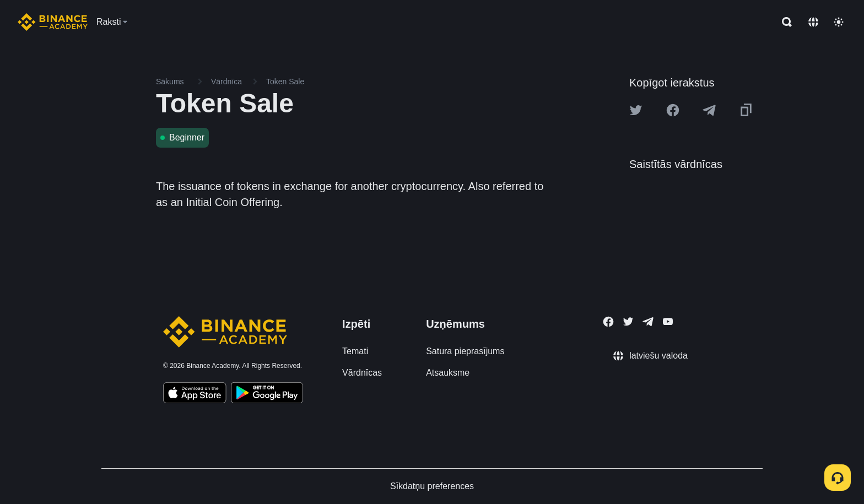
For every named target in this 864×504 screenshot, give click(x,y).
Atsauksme (448, 373)
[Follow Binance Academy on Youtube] (668, 321)
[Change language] (813, 22)
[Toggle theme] (839, 22)
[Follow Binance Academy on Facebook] (608, 322)
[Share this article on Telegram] (709, 110)
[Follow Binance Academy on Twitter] (628, 322)
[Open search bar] (784, 22)
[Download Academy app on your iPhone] (195, 394)
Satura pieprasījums (465, 351)
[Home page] (53, 22)
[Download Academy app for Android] (267, 394)
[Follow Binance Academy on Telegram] (648, 322)
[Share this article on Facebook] (673, 110)
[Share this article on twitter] (636, 110)
